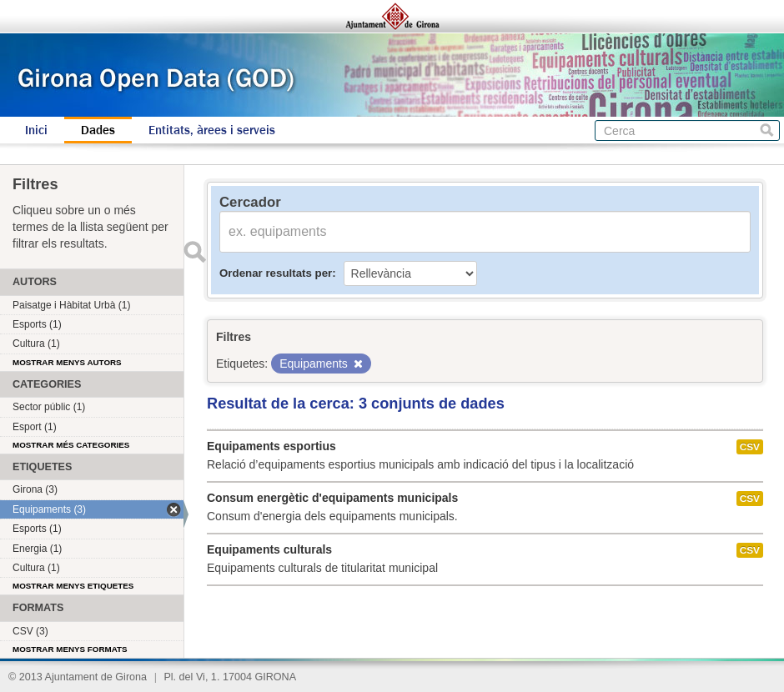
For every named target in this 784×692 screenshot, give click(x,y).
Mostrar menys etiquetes (73, 586)
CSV (750, 447)
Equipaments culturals (269, 549)
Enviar (194, 252)
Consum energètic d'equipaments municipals (332, 498)
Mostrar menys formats (70, 649)
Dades (98, 130)
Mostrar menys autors (67, 362)
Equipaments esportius (271, 446)
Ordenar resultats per (276, 273)
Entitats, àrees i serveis (212, 130)
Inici (36, 130)
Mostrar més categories (71, 445)
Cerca (767, 130)
